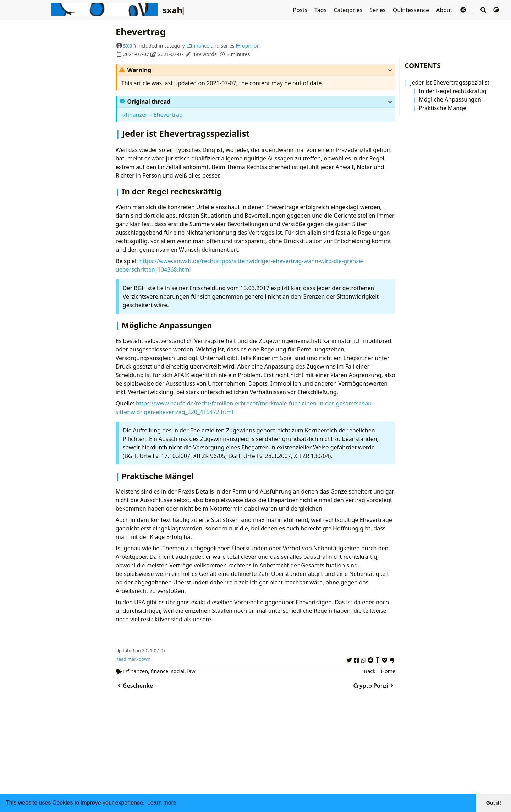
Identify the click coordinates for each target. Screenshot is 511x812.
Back (370, 671)
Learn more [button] (162, 803)
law (191, 671)
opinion (248, 46)
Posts (301, 10)
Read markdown (133, 659)
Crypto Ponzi (375, 686)
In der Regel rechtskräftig (453, 91)
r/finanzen (136, 671)
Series (378, 10)
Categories (349, 10)
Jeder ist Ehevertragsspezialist (450, 82)
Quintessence (412, 10)
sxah (130, 45)
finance (198, 46)
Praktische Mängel (443, 108)
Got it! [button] (494, 803)
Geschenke (134, 686)
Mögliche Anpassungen (450, 99)
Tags (321, 10)
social (178, 671)
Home (388, 671)
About (445, 10)
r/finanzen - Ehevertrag (152, 115)
